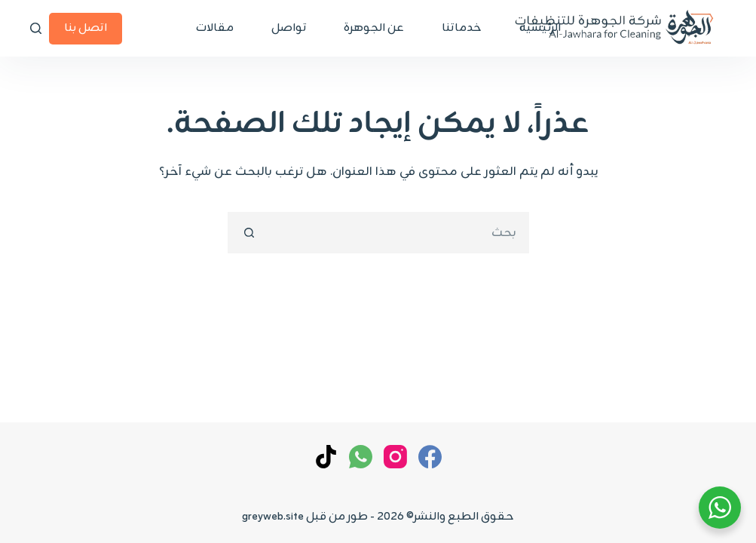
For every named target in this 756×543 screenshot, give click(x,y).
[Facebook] (430, 457)
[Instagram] (395, 457)
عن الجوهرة (374, 28)
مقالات (215, 28)
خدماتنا (462, 28)
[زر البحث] (248, 233)
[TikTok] (326, 457)
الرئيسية (540, 28)
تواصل (289, 28)
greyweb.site (273, 517)
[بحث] (36, 28)
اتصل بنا (86, 28)
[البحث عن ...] (399, 233)
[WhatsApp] (361, 457)
